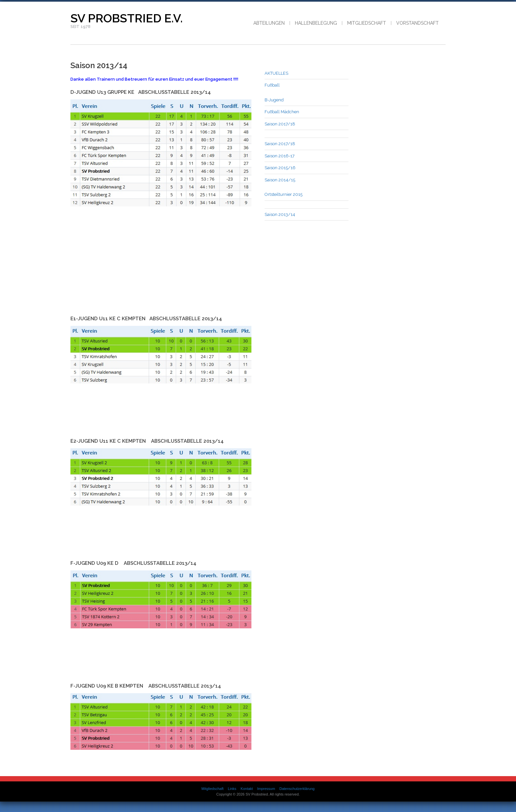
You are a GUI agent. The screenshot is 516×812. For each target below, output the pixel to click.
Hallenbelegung (316, 23)
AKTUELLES (276, 73)
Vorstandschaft (417, 23)
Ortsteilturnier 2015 (284, 194)
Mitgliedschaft (367, 23)
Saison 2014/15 (280, 180)
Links (232, 789)
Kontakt (247, 789)
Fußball (272, 85)
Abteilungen (269, 23)
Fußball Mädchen (282, 112)
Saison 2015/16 (280, 168)
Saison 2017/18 (280, 124)
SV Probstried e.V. (127, 18)
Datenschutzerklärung (297, 789)
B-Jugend (274, 100)
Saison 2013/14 (280, 214)
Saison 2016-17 (280, 156)
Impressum (266, 789)
